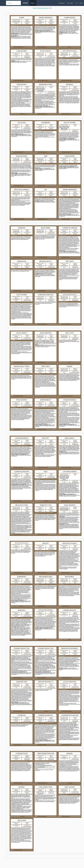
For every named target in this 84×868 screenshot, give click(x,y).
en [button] (77, 3)
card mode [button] (70, 3)
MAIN (25, 3)
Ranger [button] (33, 3)
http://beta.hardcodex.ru (41, 8)
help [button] (81, 3)
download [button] (62, 3)
